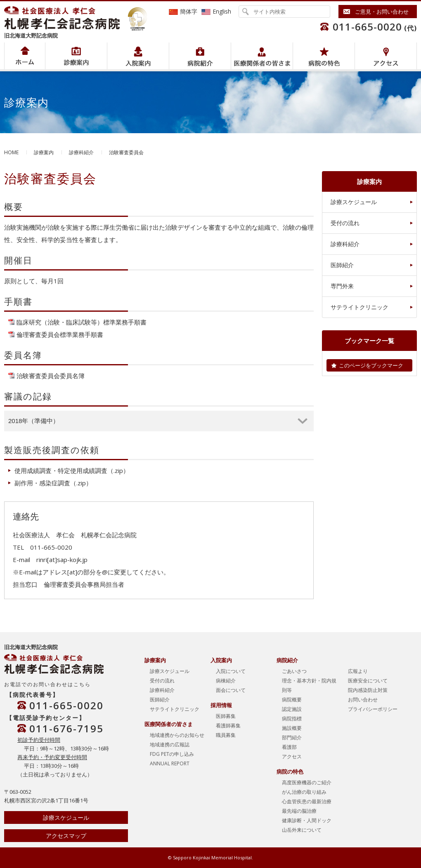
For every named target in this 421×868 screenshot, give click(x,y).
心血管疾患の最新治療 (307, 801)
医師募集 (226, 716)
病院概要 (292, 700)
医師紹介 (342, 265)
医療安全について (368, 681)
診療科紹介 (81, 152)
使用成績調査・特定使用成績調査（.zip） (72, 470)
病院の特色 (324, 56)
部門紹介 (292, 737)
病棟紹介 (226, 681)
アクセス (386, 56)
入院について (231, 671)
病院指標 (292, 719)
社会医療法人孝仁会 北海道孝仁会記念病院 (66, 18)
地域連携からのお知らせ (177, 735)
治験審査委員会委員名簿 (51, 376)
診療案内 (44, 152)
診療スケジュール (354, 202)
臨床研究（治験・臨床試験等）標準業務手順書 (82, 322)
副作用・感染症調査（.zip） (53, 483)
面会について (231, 690)
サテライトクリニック (360, 307)
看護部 (289, 747)
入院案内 (138, 56)
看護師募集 (228, 726)
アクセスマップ (66, 836)
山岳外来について (302, 830)
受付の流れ (345, 223)
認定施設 (292, 709)
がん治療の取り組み (304, 792)
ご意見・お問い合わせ (382, 12)
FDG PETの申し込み (172, 754)
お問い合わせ (363, 700)
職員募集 (226, 735)
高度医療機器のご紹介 (307, 782)
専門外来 (342, 286)
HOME (11, 152)
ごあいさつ (294, 671)
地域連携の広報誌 (170, 745)
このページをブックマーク (371, 365)
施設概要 (292, 728)
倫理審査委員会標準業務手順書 (60, 334)
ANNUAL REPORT (170, 763)
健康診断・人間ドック (307, 820)
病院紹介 (76, 56)
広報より (358, 671)
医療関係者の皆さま (262, 56)
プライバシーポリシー (373, 709)
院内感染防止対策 (368, 690)
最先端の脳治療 (299, 811)
